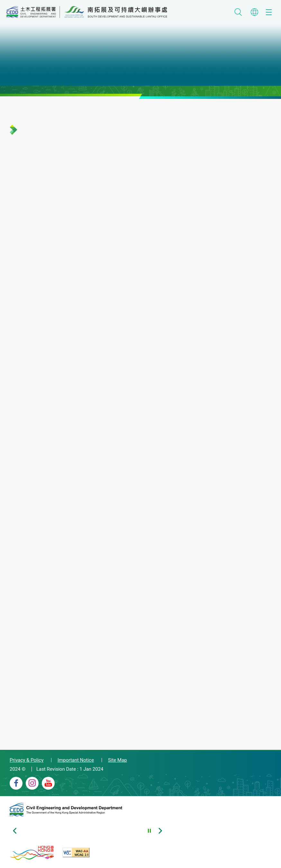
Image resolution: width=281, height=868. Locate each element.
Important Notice (76, 760)
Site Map (118, 760)
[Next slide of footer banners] (160, 831)
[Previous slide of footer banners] (14, 831)
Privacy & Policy (27, 760)
